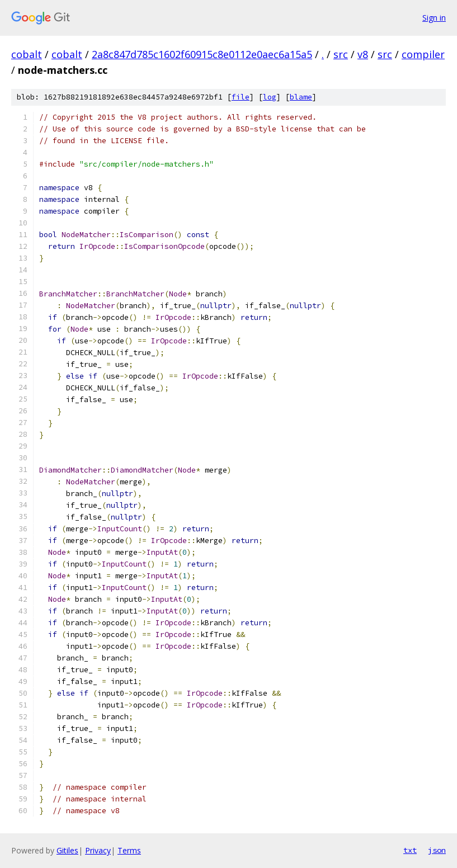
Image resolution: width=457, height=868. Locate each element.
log (270, 97)
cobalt (27, 54)
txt (410, 850)
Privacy (98, 850)
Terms (129, 850)
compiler (423, 54)
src (341, 54)
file (241, 97)
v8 (363, 54)
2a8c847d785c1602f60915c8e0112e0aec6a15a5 (202, 54)
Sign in (434, 18)
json (437, 850)
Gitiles (67, 850)
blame (301, 97)
